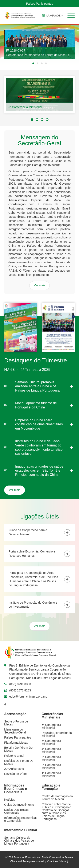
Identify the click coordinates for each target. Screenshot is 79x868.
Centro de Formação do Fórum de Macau (57, 798)
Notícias (10, 800)
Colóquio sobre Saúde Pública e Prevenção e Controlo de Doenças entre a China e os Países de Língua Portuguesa (56, 812)
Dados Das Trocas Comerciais (16, 811)
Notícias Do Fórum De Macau (19, 762)
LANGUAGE (53, 16)
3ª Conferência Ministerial (51, 758)
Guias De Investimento (19, 805)
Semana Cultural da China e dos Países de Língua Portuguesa (19, 841)
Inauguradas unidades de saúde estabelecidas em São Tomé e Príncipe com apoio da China (39, 471)
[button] (71, 15)
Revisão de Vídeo (16, 774)
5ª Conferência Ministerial (51, 742)
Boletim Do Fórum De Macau (18, 749)
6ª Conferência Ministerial (25, 107)
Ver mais (39, 285)
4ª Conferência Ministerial (51, 750)
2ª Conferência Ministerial (51, 766)
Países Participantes (40, 4)
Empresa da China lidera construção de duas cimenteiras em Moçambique (39, 424)
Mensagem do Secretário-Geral (15, 731)
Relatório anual (14, 756)
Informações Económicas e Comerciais (21, 819)
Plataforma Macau (16, 743)
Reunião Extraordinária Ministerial (57, 734)
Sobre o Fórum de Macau (16, 723)
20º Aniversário (14, 769)
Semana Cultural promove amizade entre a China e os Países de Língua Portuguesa (37, 386)
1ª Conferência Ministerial (51, 774)
